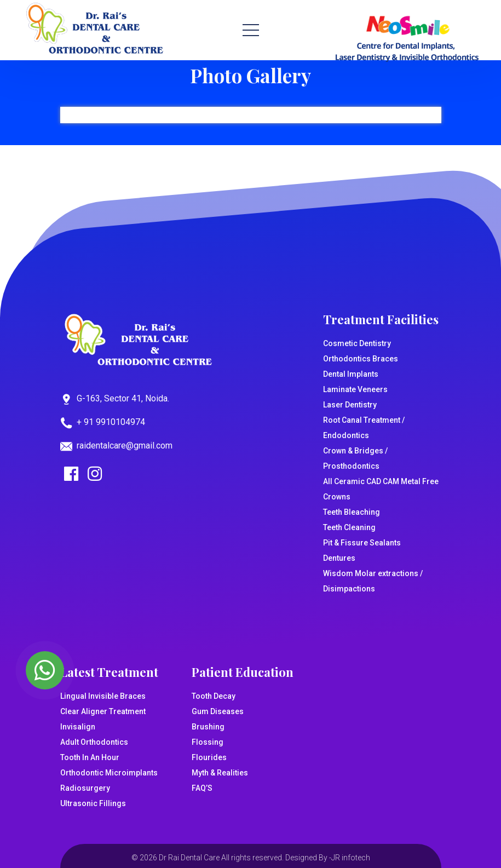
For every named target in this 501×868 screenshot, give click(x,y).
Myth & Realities (220, 773)
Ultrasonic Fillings (93, 803)
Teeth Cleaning (349, 527)
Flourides (209, 757)
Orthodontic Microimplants (109, 773)
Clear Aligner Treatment (103, 711)
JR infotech (351, 858)
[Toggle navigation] (251, 30)
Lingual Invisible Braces (103, 696)
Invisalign (78, 727)
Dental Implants (351, 374)
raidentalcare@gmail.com (125, 446)
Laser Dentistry (350, 405)
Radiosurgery (85, 788)
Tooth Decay (214, 696)
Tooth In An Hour (90, 757)
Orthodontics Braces (361, 359)
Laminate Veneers (355, 389)
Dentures (339, 558)
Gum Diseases (218, 711)
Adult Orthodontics (94, 742)
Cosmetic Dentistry (357, 343)
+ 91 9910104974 (111, 422)
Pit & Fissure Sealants (362, 543)
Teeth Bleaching (352, 512)
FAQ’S (202, 788)
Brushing (208, 727)
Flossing (208, 742)
